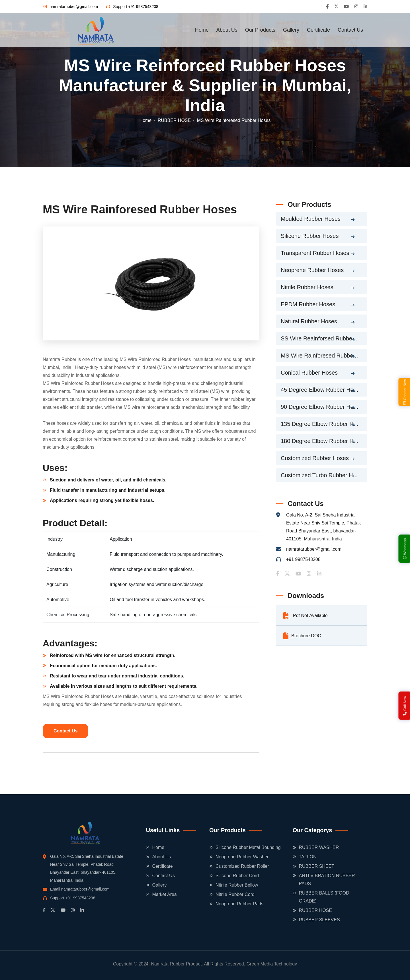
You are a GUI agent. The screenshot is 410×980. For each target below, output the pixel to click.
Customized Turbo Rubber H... (319, 475)
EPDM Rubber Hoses (308, 304)
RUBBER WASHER (319, 847)
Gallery (291, 30)
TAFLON (308, 857)
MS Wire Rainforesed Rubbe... (319, 356)
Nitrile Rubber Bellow (237, 885)
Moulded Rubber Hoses (311, 219)
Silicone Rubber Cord (237, 876)
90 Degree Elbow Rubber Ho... (319, 407)
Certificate (318, 30)
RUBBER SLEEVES (319, 920)
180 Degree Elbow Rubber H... (319, 441)
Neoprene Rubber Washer (242, 857)
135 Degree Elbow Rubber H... (319, 424)
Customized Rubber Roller (242, 866)
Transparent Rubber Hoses (315, 253)
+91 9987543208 (143, 7)
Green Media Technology (272, 964)
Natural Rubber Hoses (309, 321)
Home (202, 30)
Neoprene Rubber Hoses (312, 270)
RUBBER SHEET (317, 866)
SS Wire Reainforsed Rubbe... (319, 338)
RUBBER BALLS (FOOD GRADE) (324, 897)
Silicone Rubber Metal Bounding (248, 847)
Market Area (165, 894)
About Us (227, 30)
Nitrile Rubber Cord (235, 894)
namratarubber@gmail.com (74, 7)
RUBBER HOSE (174, 120)
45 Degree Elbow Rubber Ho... (319, 390)
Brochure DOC (302, 636)
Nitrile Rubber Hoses (307, 287)
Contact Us (350, 30)
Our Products (260, 30)
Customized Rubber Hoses (315, 458)
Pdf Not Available (306, 615)
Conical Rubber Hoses (309, 373)
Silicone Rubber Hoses (310, 236)
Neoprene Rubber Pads (239, 904)
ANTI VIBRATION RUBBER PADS (327, 880)
